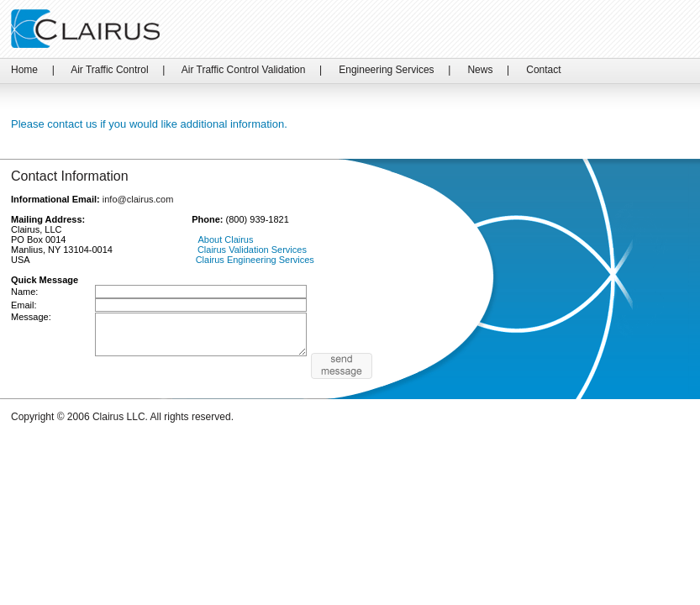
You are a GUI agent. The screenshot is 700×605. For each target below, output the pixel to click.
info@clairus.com (138, 199)
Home (24, 70)
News (480, 70)
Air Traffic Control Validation (244, 70)
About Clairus (225, 239)
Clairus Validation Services (252, 250)
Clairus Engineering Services (255, 260)
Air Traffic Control (109, 70)
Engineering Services (386, 70)
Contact (543, 70)
